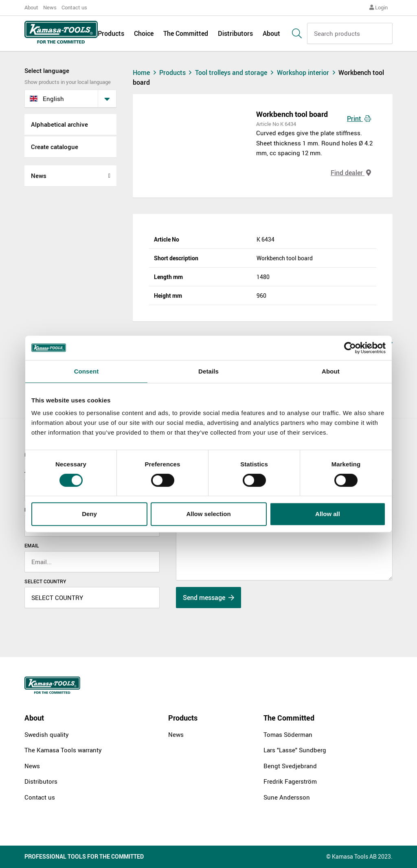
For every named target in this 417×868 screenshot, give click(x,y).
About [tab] (331, 371)
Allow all (328, 514)
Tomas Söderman (288, 734)
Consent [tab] (87, 371)
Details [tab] (208, 371)
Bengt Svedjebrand (290, 766)
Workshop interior (308, 73)
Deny (89, 514)
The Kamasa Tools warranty (63, 750)
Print (359, 119)
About (31, 7)
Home (145, 73)
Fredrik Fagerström (290, 781)
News (50, 7)
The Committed (186, 33)
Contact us (74, 7)
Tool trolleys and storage (236, 73)
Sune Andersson (287, 797)
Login (379, 7)
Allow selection (208, 514)
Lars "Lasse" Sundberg (295, 750)
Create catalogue (55, 147)
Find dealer (351, 173)
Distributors (235, 33)
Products (111, 33)
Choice (144, 33)
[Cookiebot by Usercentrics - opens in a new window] (350, 348)
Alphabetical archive (59, 124)
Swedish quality (47, 734)
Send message (208, 598)
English (47, 99)
